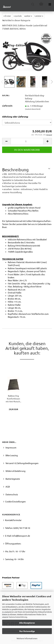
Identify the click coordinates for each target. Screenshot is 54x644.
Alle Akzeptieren (27, 623)
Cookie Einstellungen (15, 501)
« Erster (7, 16)
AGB (7, 487)
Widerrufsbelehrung (15, 471)
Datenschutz (12, 494)
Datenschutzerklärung (18, 617)
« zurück (18, 16)
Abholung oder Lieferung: (15, 117)
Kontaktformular (13, 520)
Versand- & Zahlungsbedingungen (22, 463)
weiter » (28, 16)
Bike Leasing (11, 455)
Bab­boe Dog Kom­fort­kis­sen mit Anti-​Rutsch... (13, 399)
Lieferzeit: (7, 106)
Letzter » (39, 16)
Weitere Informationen (27, 638)
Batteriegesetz (13, 479)
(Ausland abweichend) (33, 109)
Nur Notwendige (27, 631)
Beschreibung (15, 170)
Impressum (11, 447)
